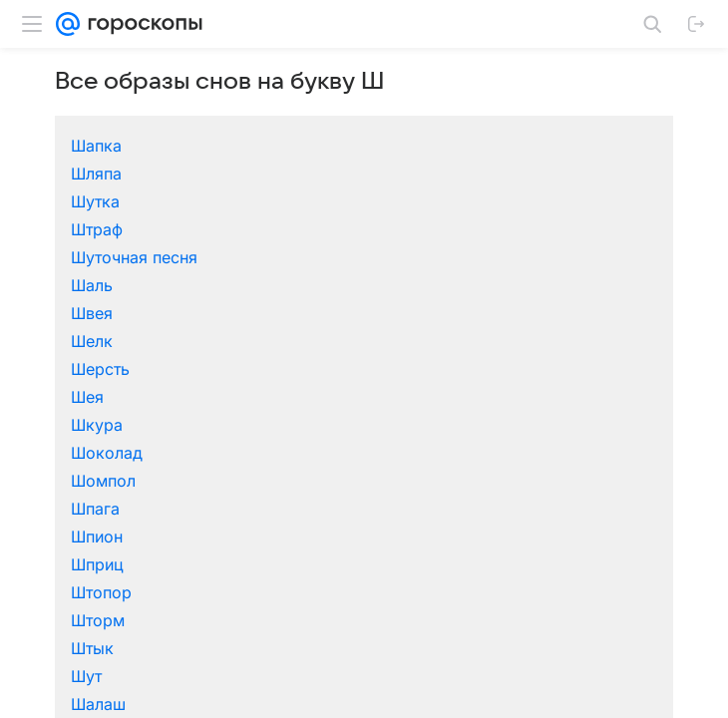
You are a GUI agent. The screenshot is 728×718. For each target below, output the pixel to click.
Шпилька (244, 562)
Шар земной (103, 451)
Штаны (235, 590)
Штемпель (403, 590)
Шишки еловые (268, 507)
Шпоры (546, 562)
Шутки (388, 618)
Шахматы (91, 479)
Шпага (234, 367)
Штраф (545, 283)
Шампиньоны (570, 423)
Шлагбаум (249, 535)
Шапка (80, 279)
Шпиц (385, 562)
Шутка (388, 283)
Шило (385, 479)
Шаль (230, 311)
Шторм (236, 395)
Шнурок (86, 562)
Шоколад (554, 339)
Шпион (390, 367)
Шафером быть (578, 451)
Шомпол (87, 367)
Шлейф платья (419, 535)
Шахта (234, 479)
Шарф (386, 451)
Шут (534, 395)
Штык (385, 395)
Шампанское (414, 423)
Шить (75, 507)
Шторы (546, 590)
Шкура (390, 339)
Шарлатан (248, 451)
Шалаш (82, 423)
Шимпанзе (558, 479)
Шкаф (541, 507)
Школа (81, 535)
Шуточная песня (118, 311)
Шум (227, 618)
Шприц (545, 367)
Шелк (540, 311)
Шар (536, 618)
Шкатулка (401, 507)
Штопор (85, 395)
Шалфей (240, 423)
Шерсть (84, 339)
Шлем (541, 535)
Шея (226, 339)
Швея (385, 311)
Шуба (76, 618)
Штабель (89, 590)
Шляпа (235, 283)
